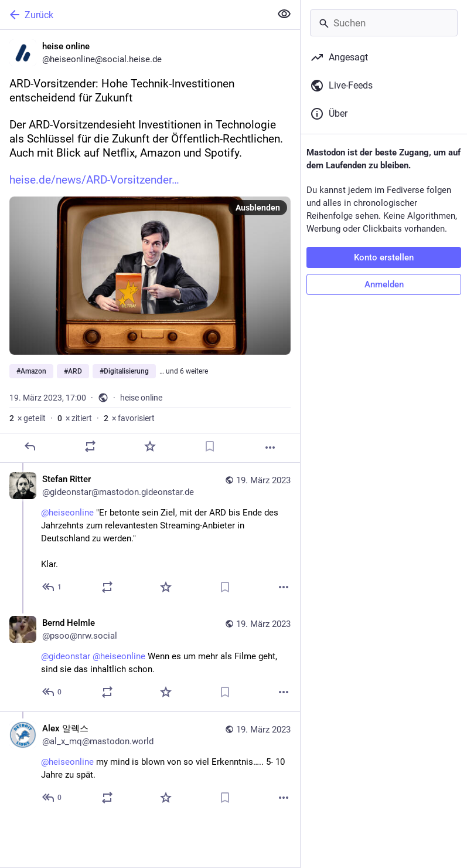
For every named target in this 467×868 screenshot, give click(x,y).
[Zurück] (134, 15)
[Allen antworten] (52, 587)
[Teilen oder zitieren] (90, 446)
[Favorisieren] (150, 446)
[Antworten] (30, 446)
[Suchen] (384, 23)
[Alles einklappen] (284, 14)
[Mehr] (270, 447)
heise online (141, 398)
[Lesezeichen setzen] (210, 446)
